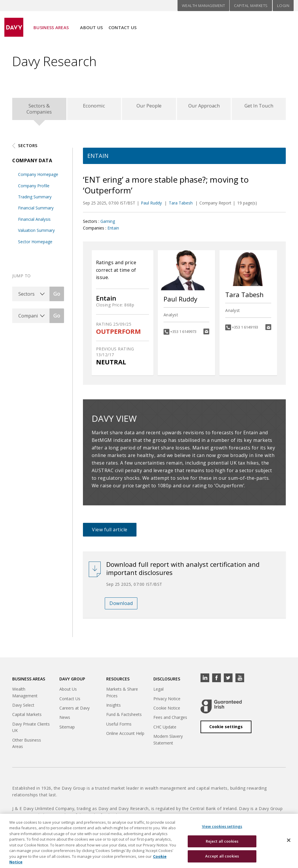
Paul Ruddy (152, 205)
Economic (94, 107)
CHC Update (165, 729)
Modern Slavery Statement (168, 742)
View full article (110, 532)
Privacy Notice (167, 701)
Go (57, 296)
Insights (113, 707)
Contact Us (123, 24)
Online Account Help (125, 736)
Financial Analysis (34, 222)
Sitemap (67, 729)
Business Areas (51, 24)
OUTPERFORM (118, 334)
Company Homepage (38, 177)
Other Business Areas (27, 746)
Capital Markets (251, 6)
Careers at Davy (74, 710)
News (65, 720)
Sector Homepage (35, 244)
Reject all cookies (222, 845)
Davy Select (23, 707)
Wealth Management (204, 6)
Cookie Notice (167, 710)
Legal (158, 691)
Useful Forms (119, 726)
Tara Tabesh (181, 205)
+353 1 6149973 (183, 334)
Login (283, 6)
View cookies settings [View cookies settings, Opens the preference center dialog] (222, 830)
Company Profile (34, 188)
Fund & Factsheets (124, 717)
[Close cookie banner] (289, 844)
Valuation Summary (36, 233)
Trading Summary (35, 199)
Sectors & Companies (39, 110)
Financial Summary (36, 210)
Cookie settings (226, 729)
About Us (91, 24)
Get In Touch (259, 107)
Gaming (108, 224)
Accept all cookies (222, 860)
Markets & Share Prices (122, 695)
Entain (113, 230)
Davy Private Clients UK (31, 729)
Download (121, 606)
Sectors (28, 148)
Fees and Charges (170, 720)
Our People (149, 107)
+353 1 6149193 (245, 329)
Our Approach (204, 107)
